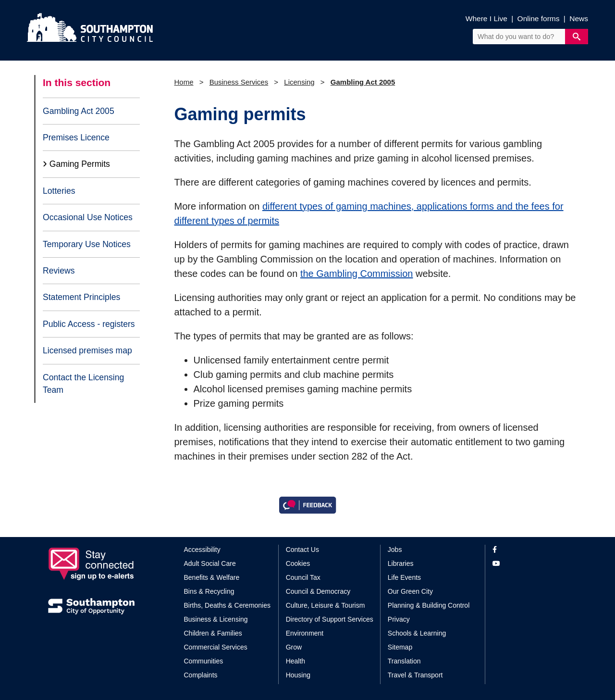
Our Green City (410, 591)
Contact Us (302, 550)
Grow (294, 647)
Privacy (399, 619)
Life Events (404, 577)
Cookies (298, 563)
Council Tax (303, 577)
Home (184, 82)
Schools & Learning (417, 633)
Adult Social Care (210, 563)
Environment (305, 633)
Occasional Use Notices (88, 217)
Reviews (59, 271)
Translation (404, 661)
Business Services (239, 82)
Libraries (401, 563)
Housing (298, 675)
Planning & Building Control (429, 605)
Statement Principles (81, 297)
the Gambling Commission (357, 274)
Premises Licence (76, 137)
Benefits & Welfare (212, 577)
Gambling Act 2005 (79, 111)
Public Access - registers (89, 324)
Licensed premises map (87, 350)
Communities (204, 661)
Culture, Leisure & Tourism (326, 605)
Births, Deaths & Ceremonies (228, 605)
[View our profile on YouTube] (530, 564)
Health (295, 661)
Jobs (395, 550)
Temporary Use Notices (87, 244)
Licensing (299, 82)
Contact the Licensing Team (83, 384)
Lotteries (59, 191)
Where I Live (486, 19)
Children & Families (213, 633)
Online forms (539, 19)
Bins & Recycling (209, 591)
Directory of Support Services (330, 619)
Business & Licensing (216, 619)
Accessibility (202, 550)
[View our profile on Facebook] (530, 550)
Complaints (201, 675)
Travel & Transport (415, 675)
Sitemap (400, 647)
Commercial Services (216, 647)
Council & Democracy (318, 591)
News (579, 19)
